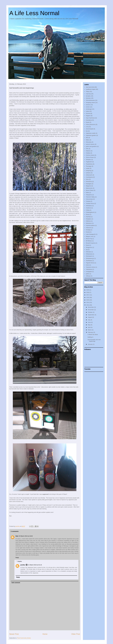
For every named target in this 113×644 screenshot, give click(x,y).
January (90, 344)
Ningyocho (89, 247)
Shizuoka (89, 142)
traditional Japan (91, 89)
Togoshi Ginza (90, 263)
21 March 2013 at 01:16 (35, 565)
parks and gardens (91, 146)
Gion (87, 179)
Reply (17, 558)
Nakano (88, 151)
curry (87, 127)
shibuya (88, 276)
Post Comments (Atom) (24, 638)
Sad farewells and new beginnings (94, 340)
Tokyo (88, 91)
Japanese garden (91, 135)
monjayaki (89, 272)
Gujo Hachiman (90, 118)
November (91, 310)
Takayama (89, 195)
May (89, 325)
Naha (88, 193)
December (91, 307)
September (91, 315)
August (90, 317)
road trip (88, 94)
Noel (17, 536)
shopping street (90, 102)
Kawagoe (89, 184)
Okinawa (89, 252)
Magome (89, 186)
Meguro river (90, 236)
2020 (88, 290)
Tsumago (89, 166)
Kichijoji (88, 230)
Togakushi (89, 162)
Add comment (16, 583)
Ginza (88, 214)
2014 (88, 302)
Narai (88, 245)
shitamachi (89, 175)
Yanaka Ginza (90, 203)
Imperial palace (90, 225)
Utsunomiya (89, 199)
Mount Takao (90, 190)
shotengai (89, 109)
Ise (87, 131)
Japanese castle (91, 133)
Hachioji (88, 217)
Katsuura (89, 228)
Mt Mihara (89, 241)
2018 (88, 292)
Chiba (88, 210)
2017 (88, 295)
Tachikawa (89, 261)
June (89, 322)
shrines (88, 105)
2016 (88, 297)
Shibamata (89, 254)
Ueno (88, 265)
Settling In (90, 337)
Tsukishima (89, 164)
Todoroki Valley (90, 197)
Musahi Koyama (91, 243)
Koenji (88, 232)
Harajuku (89, 219)
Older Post (76, 634)
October (90, 312)
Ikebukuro (89, 223)
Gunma (88, 113)
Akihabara (89, 206)
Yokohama (89, 269)
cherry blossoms (91, 124)
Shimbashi (89, 256)
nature (88, 111)
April (89, 327)
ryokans (88, 173)
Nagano (88, 116)
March (90, 330)
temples (88, 96)
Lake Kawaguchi (91, 234)
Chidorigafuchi (90, 212)
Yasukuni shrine (91, 267)
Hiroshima (89, 181)
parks (88, 274)
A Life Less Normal (34, 13)
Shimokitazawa (90, 100)
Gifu (87, 149)
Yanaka (88, 201)
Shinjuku (88, 160)
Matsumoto (89, 188)
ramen (88, 107)
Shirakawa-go (90, 258)
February (91, 332)
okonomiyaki (90, 129)
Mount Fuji (89, 239)
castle (88, 168)
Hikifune (88, 221)
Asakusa (88, 208)
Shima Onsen (90, 157)
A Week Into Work (93, 335)
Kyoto (88, 122)
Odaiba (88, 153)
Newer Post (14, 634)
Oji (87, 250)
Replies (20, 561)
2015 (88, 300)
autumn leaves (90, 144)
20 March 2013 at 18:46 (26, 536)
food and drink (90, 87)
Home (45, 634)
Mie (87, 138)
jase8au (23, 565)
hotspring (89, 171)
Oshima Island (90, 155)
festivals (88, 98)
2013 (88, 305)
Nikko (88, 140)
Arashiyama (89, 177)
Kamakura (89, 120)
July (89, 320)
